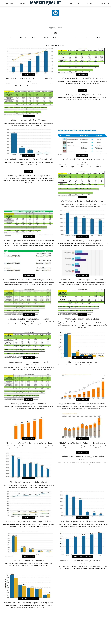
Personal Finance (9, 3)
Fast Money (69, 3)
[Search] (96, 3)
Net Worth (89, 3)
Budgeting (22, 3)
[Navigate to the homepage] (46, 3)
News (79, 3)
